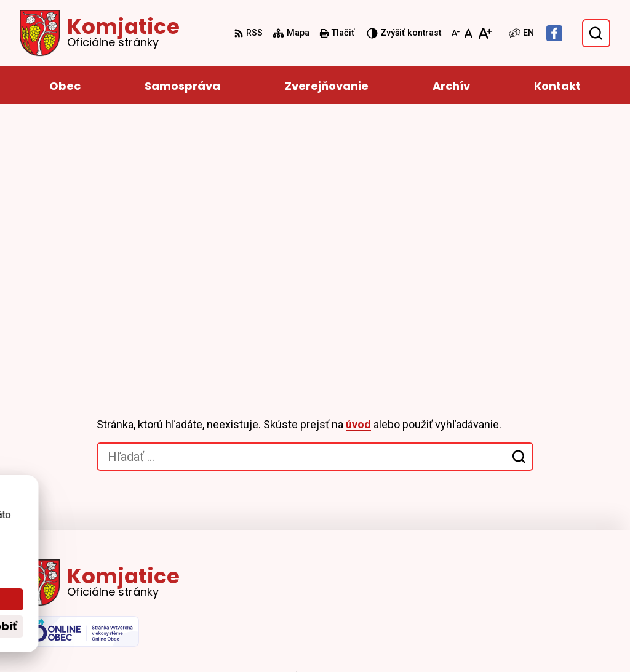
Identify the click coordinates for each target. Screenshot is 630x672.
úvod (358, 172)
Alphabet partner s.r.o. (188, 639)
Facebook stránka (565, 582)
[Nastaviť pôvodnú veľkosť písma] (469, 33)
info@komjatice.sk (567, 568)
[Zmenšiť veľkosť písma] (455, 33)
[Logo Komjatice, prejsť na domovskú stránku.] (100, 33)
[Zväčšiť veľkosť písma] (484, 33)
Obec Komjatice (359, 639)
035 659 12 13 (554, 553)
